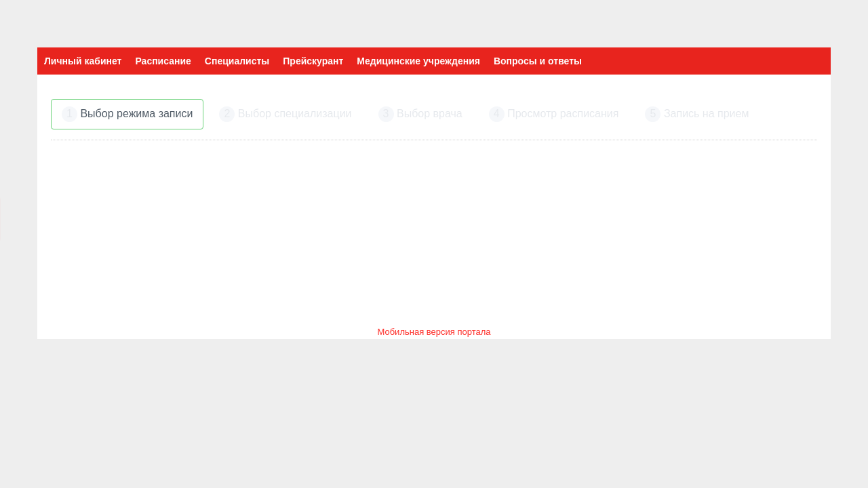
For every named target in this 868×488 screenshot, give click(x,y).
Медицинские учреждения (418, 61)
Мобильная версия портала (434, 332)
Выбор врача (420, 114)
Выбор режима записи (127, 114)
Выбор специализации (285, 114)
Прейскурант (313, 61)
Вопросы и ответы (538, 61)
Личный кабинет (83, 61)
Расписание (163, 61)
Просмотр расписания (554, 114)
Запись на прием (697, 114)
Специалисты (237, 61)
